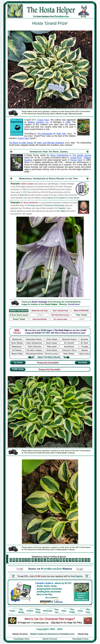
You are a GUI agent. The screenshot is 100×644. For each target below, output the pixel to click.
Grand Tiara (43, 120)
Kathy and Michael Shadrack (50, 143)
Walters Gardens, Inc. (38, 122)
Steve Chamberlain (59, 155)
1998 (68, 122)
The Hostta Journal (82, 155)
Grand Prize (76, 158)
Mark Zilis (61, 134)
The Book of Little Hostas (21, 143)
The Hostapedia (45, 134)
